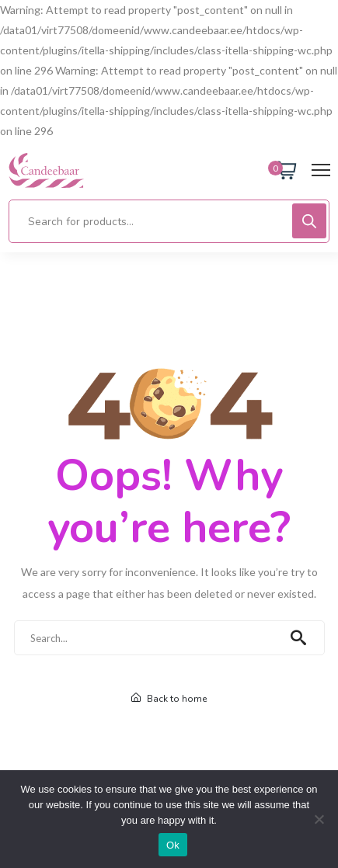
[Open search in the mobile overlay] (169, 221)
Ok (173, 845)
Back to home (169, 699)
